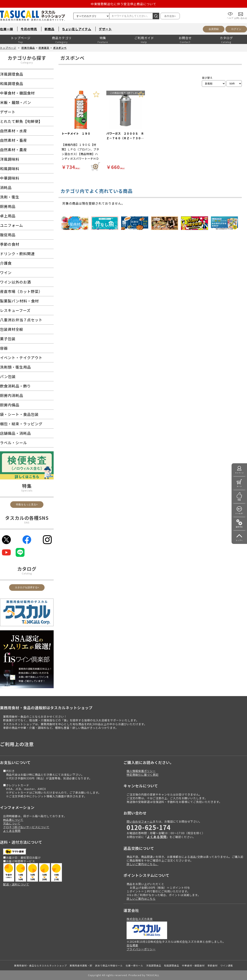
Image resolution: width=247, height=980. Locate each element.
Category (27, 62)
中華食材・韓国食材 (193, 965)
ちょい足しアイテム (77, 29)
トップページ (21, 38)
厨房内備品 (28, 48)
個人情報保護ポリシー (141, 771)
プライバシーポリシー (141, 949)
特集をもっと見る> (27, 504)
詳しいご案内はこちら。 (143, 864)
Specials (27, 490)
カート (239, 486)
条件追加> (170, 16)
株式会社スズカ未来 (140, 919)
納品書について (13, 820)
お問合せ (185, 38)
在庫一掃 (7, 29)
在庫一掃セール (134, 965)
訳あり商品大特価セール (109, 965)
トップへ (239, 540)
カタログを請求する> (27, 587)
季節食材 (212, 965)
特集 (103, 38)
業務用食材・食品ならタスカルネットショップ (40, 965)
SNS (27, 522)
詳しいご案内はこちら (141, 899)
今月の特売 (29, 29)
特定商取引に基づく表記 (143, 774)
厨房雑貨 (44, 48)
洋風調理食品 (154, 965)
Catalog (27, 573)
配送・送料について (16, 884)
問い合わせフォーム (140, 821)
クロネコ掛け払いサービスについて (26, 827)
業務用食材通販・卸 (81, 965)
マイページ (239, 473)
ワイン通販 (227, 965)
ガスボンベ (60, 48)
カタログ (226, 38)
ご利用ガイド (144, 38)
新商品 (49, 29)
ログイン (236, 29)
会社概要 (132, 945)
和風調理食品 (172, 965)
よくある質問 (12, 831)
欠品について (12, 823)
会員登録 (214, 29)
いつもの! (239, 513)
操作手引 (239, 527)
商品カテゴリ (62, 38)
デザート (105, 29)
